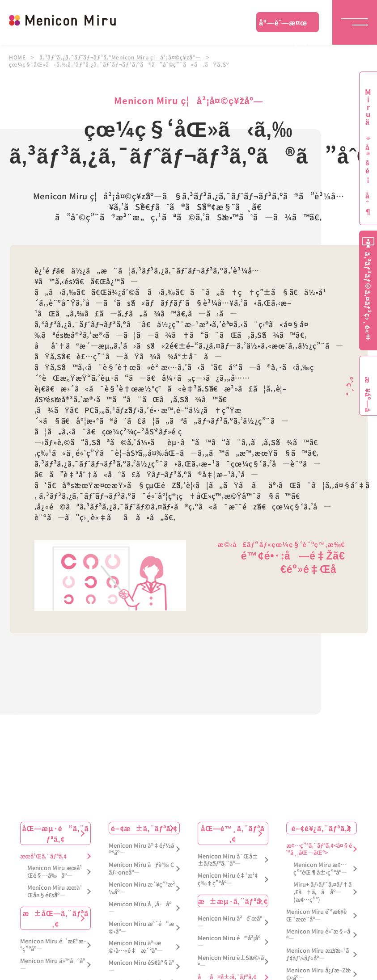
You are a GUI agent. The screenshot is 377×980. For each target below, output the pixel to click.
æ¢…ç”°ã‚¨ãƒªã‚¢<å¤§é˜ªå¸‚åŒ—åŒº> (319, 849)
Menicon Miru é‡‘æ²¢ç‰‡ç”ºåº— (228, 879)
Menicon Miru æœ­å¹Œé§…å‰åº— (55, 872)
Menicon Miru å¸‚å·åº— (140, 908)
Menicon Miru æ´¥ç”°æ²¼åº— (142, 888)
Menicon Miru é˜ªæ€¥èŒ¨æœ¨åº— (316, 915)
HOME (17, 57)
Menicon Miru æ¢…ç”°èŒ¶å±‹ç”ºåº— (320, 869)
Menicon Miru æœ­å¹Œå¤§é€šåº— (55, 892)
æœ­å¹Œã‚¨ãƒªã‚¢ (43, 856)
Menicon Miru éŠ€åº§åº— (141, 967)
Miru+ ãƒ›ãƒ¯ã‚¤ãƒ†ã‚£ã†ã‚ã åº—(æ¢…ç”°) (322, 892)
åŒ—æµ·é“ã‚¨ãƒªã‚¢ (56, 833)
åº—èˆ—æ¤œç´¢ (283, 25)
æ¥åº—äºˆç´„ (366, 395)
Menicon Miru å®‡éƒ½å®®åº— (141, 849)
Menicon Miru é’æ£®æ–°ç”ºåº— (53, 945)
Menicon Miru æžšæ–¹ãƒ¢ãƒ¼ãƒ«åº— (318, 955)
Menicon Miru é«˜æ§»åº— (318, 935)
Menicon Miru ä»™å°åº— (53, 964)
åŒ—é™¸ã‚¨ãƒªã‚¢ (233, 833)
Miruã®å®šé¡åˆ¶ (368, 152)
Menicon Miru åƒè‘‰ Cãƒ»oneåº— (141, 869)
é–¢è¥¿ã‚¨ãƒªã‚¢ (322, 828)
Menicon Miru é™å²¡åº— (229, 942)
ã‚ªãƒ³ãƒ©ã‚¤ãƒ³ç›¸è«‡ (368, 297)
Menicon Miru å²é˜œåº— (230, 922)
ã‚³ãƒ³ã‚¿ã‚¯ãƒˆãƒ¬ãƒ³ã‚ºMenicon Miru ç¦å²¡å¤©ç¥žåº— (121, 57)
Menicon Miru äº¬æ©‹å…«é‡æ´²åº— (136, 947)
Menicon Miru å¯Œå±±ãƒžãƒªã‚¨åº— (228, 860)
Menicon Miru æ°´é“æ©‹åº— (141, 927)
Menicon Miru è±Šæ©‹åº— (231, 961)
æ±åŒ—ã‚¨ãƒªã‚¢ (55, 918)
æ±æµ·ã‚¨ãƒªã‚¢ (233, 900)
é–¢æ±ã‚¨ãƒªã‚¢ (144, 828)
